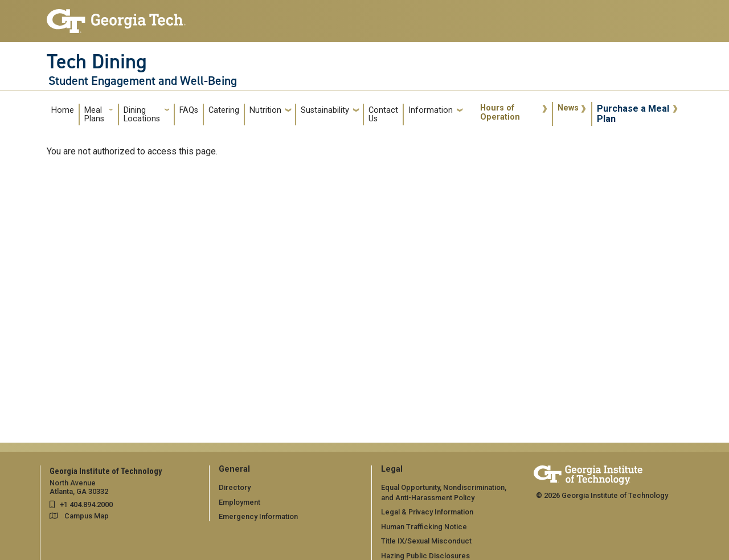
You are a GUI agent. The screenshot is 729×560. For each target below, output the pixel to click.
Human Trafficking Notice (424, 527)
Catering (224, 110)
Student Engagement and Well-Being (143, 81)
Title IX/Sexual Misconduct (426, 541)
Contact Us (383, 115)
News (568, 108)
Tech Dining (97, 62)
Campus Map (87, 516)
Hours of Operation (500, 113)
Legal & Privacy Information (427, 512)
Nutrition (265, 110)
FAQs (189, 110)
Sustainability (325, 110)
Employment (239, 502)
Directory (235, 487)
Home (63, 110)
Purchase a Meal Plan (633, 114)
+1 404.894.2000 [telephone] (86, 504)
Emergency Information (258, 516)
